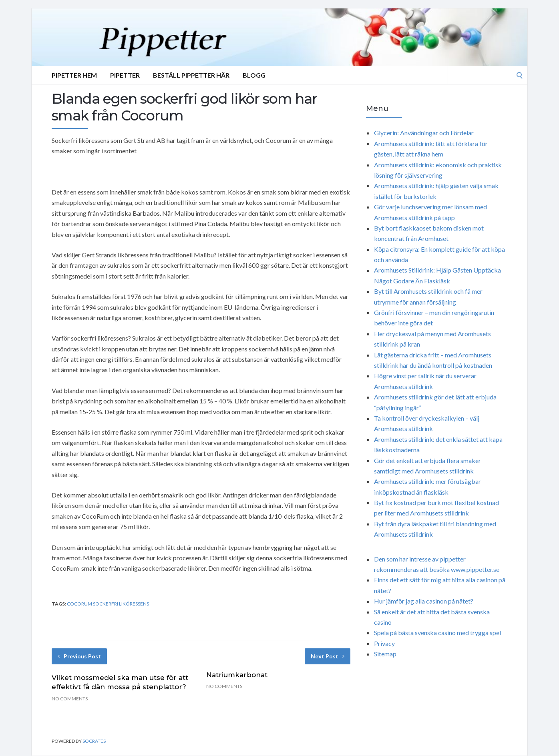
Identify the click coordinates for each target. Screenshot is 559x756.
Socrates (94, 741)
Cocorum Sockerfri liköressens (108, 604)
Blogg (254, 75)
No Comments (70, 699)
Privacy (384, 643)
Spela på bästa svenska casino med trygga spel (437, 633)
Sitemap (385, 654)
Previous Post (79, 656)
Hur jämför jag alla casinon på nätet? (424, 601)
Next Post (328, 656)
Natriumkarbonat (237, 675)
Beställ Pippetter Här (191, 75)
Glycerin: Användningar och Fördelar (424, 133)
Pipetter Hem (74, 75)
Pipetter (125, 75)
